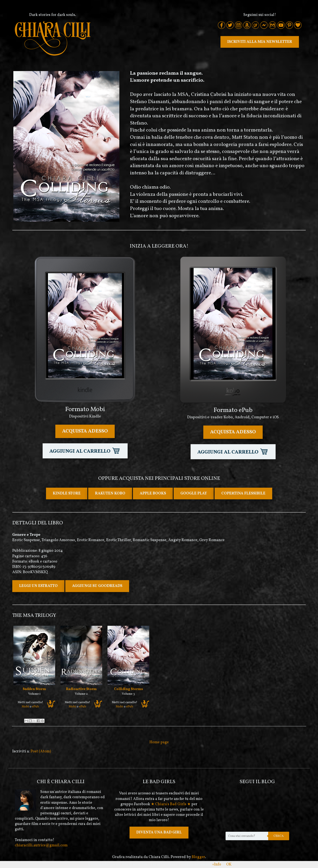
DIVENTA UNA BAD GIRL (159, 832)
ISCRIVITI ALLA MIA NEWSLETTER (260, 42)
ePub (36, 707)
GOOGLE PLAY (194, 493)
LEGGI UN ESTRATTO (38, 586)
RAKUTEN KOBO (110, 493)
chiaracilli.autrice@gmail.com (41, 845)
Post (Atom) (41, 751)
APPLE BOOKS (153, 493)
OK (229, 864)
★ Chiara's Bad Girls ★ (171, 804)
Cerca (279, 836)
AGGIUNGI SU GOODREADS (97, 586)
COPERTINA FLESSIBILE (243, 493)
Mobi (25, 707)
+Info (217, 864)
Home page (159, 742)
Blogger (198, 857)
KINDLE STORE (67, 493)
